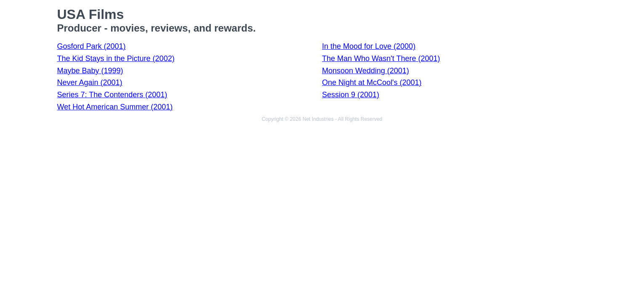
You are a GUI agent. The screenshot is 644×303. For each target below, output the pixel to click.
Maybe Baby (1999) (90, 71)
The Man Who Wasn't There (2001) (381, 58)
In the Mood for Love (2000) (369, 46)
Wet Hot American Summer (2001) (115, 107)
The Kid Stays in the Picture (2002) (116, 58)
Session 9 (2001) (351, 95)
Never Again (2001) (90, 82)
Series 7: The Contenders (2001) (112, 95)
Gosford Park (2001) (92, 46)
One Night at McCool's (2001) (372, 82)
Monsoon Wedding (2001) (366, 71)
